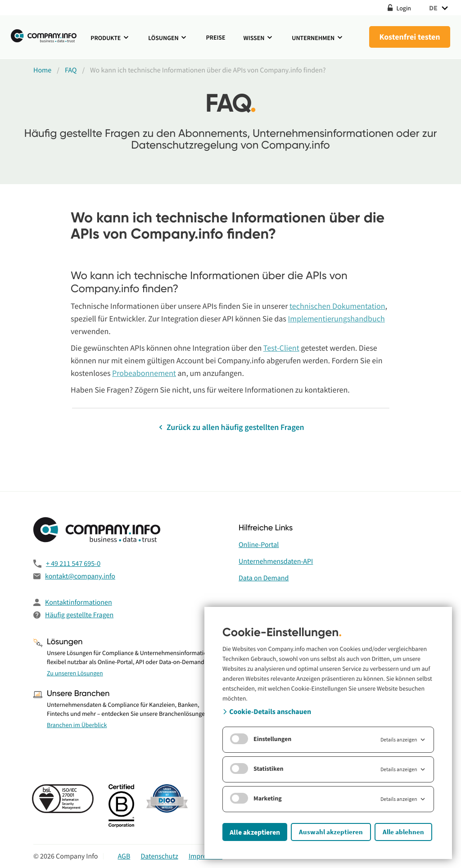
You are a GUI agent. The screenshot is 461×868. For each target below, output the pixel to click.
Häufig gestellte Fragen (79, 615)
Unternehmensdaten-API (276, 561)
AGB (124, 856)
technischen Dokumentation (337, 306)
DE (440, 8)
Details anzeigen (403, 740)
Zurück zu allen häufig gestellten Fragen (230, 427)
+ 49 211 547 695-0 (73, 564)
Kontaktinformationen (79, 602)
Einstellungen (261, 739)
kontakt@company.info (80, 576)
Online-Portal (259, 545)
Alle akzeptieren (255, 832)
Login (399, 8)
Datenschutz (160, 856)
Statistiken (257, 769)
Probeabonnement (144, 373)
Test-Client (281, 348)
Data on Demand (264, 578)
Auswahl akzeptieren (331, 832)
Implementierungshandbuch (337, 319)
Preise (215, 37)
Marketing (256, 798)
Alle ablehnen (403, 832)
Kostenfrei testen (409, 37)
